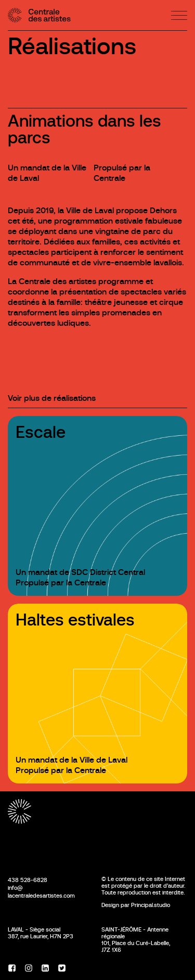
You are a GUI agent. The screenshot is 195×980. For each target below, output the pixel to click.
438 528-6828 (28, 880)
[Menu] (179, 15)
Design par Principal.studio (136, 905)
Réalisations (72, 46)
